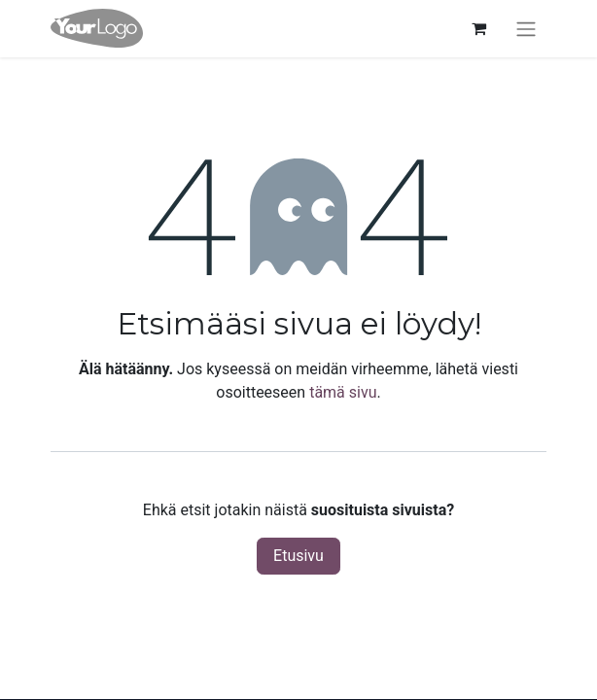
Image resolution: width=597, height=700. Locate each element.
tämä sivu (343, 392)
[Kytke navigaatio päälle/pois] (526, 29)
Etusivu (298, 556)
